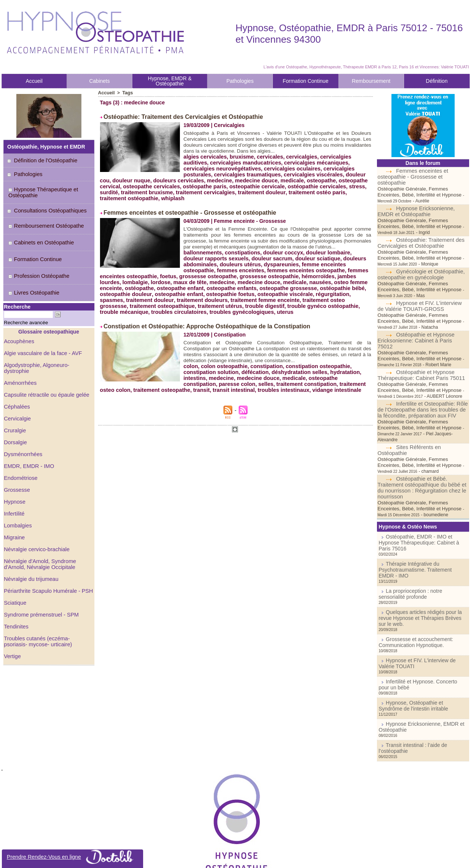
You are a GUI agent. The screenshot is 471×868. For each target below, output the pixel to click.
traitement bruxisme (125, 192)
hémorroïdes (205, 281)
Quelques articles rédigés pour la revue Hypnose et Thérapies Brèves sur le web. (421, 568)
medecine (182, 180)
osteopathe (279, 180)
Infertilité (14, 488)
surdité (343, 186)
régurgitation (221, 299)
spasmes (251, 299)
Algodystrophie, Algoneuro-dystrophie (47, 346)
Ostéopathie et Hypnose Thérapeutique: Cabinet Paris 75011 (420, 345)
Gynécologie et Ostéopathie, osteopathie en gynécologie (420, 257)
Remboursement (371, 81)
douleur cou (325, 174)
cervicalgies (297, 156)
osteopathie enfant (329, 293)
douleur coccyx (279, 257)
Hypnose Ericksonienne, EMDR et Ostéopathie (415, 199)
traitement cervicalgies (181, 192)
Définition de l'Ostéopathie (43, 160)
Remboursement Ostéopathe (43, 221)
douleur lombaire (322, 257)
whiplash (143, 198)
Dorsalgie (15, 417)
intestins (194, 382)
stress (324, 186)
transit (165, 394)
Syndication (246, 858)
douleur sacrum (247, 263)
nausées (206, 287)
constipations (240, 257)
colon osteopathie (223, 370)
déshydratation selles (295, 376)
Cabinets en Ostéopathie (38, 235)
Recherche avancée (21, 304)
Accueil (34, 81)
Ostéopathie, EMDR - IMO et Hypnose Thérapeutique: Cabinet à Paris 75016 (420, 503)
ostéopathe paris (178, 186)
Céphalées (17, 381)
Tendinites (16, 601)
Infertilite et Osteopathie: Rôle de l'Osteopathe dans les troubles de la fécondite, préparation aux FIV (423, 380)
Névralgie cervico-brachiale (36, 524)
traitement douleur (235, 192)
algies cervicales (204, 156)
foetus (312, 275)
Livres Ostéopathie (32, 276)
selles (228, 388)
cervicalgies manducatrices (218, 162)
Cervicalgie (17, 393)
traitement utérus (326, 305)
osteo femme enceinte (247, 287)
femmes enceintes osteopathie (263, 275)
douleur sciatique (291, 263)
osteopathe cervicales (127, 186)
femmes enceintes (122, 275)
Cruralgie (15, 405)
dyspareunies (277, 269)
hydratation (338, 376)
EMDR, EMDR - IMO (28, 441)
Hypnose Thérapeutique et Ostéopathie (41, 191)
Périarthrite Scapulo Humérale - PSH (47, 566)
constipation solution (210, 376)
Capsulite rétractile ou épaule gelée (45, 370)
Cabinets (99, 81)
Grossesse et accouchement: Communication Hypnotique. (411, 587)
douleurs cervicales (143, 180)
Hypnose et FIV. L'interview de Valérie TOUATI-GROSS (422, 282)
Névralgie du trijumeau (30, 554)
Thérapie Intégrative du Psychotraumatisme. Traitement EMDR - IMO (419, 526)
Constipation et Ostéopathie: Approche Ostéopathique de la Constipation (194, 331)
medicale (252, 180)
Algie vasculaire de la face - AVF (41, 334)
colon (191, 370)
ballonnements (202, 257)
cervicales (267, 156)
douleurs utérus (238, 269)
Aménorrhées (20, 358)
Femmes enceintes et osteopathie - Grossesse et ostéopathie (179, 212)
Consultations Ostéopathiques (47, 208)
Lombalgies (17, 500)
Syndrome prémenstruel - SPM (40, 589)
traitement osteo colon (327, 388)
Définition (437, 81)
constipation (263, 370)
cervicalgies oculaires (256, 168)
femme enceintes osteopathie (333, 269)
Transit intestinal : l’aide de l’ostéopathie (425, 683)
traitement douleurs (338, 299)
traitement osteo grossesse (203, 305)
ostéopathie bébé (230, 293)
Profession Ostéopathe (36, 263)
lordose (302, 281)
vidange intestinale (295, 394)
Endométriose (20, 453)
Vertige (12, 631)
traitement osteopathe (127, 394)
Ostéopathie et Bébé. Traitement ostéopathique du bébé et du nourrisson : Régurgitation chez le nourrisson (420, 452)
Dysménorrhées (22, 429)
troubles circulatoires (268, 311)
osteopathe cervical (321, 180)
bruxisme (239, 156)
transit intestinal (196, 394)
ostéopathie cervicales (285, 186)
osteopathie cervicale (228, 186)
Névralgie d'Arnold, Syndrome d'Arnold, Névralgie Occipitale (39, 539)
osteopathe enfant (330, 287)
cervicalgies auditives (341, 156)
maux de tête (330, 281)
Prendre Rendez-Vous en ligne (73, 857)
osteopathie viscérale (175, 299)
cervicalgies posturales (315, 168)
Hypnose (14, 477)
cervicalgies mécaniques (285, 162)
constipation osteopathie (312, 370)
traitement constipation (267, 388)
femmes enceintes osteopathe (185, 275)
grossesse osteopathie (159, 281)
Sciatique (15, 578)
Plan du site (212, 858)
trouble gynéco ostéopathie (155, 311)
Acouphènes (19, 322)
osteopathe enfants (124, 293)
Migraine (14, 512)
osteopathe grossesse (178, 293)
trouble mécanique (215, 311)
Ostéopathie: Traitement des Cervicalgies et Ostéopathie (173, 117)
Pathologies (240, 81)
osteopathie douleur (279, 293)
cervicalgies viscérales (278, 174)
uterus (108, 316)
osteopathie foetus (123, 299)
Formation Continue (305, 81)
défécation (252, 376)
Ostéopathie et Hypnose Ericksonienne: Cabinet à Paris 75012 (421, 314)
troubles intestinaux (244, 394)
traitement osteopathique (270, 305)
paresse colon (201, 388)
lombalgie (278, 281)
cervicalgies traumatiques (216, 174)
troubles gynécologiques (328, 311)
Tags (127, 93)
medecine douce (217, 180)
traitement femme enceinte (133, 305)
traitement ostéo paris (287, 192)
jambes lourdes (243, 281)
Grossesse (17, 465)
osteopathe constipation (333, 382)
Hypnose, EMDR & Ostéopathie (170, 81)
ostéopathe (291, 287)
